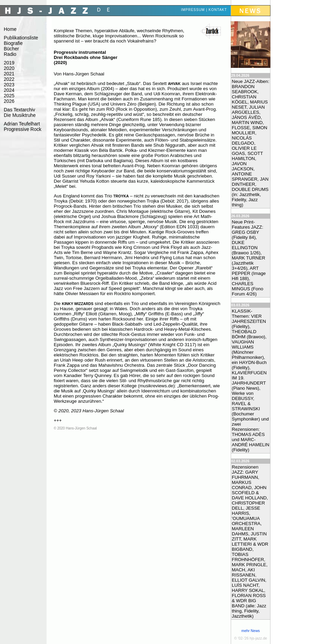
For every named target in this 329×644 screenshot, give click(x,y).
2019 (9, 63)
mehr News (251, 631)
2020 (9, 68)
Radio (10, 54)
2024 (9, 90)
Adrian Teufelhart (22, 124)
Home (10, 29)
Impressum (193, 10)
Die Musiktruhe (20, 115)
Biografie (13, 43)
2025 (9, 96)
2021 (9, 74)
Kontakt (218, 10)
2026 (9, 101)
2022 (9, 79)
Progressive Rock (23, 129)
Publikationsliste (21, 38)
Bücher (11, 49)
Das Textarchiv (20, 110)
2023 (9, 85)
